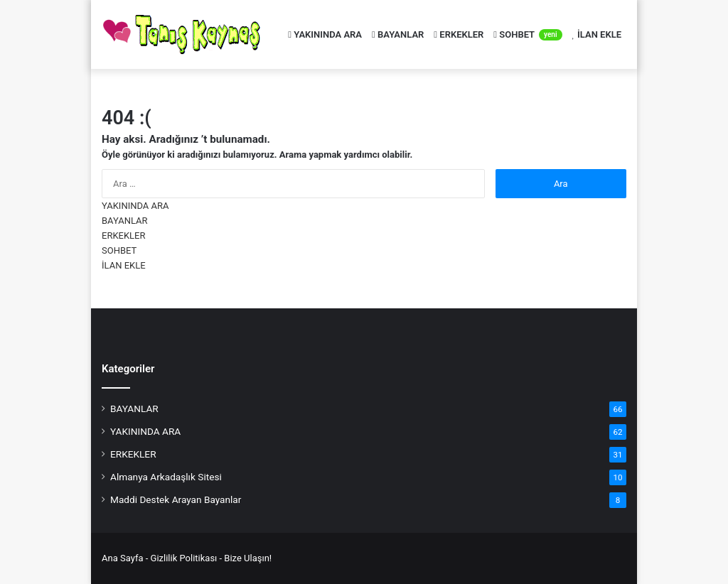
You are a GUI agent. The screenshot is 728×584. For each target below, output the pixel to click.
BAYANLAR (398, 34)
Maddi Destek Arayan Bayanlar (176, 499)
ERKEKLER (459, 34)
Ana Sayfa (122, 558)
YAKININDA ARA (325, 34)
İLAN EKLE (597, 34)
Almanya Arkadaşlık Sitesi (166, 477)
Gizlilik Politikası (184, 558)
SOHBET (528, 35)
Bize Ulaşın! (248, 558)
